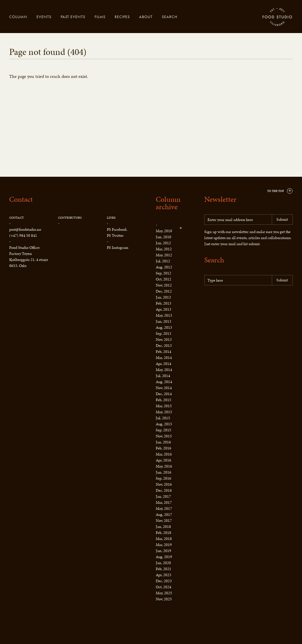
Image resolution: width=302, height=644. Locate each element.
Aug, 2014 (164, 382)
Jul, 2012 (163, 261)
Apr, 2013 (163, 309)
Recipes (122, 17)
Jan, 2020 (163, 563)
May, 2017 (164, 509)
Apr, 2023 (163, 575)
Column (18, 17)
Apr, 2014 (163, 364)
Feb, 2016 (163, 448)
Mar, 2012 (164, 249)
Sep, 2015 (163, 430)
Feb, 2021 (163, 569)
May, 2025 (164, 593)
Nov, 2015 (164, 436)
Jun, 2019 (163, 551)
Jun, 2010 (163, 237)
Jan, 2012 (163, 243)
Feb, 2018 (163, 533)
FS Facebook (117, 229)
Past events (73, 17)
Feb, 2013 (163, 303)
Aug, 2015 (164, 424)
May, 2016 (164, 466)
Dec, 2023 (164, 581)
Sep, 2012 (163, 273)
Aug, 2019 (164, 557)
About (146, 17)
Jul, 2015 (163, 418)
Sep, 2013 (163, 333)
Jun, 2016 (163, 472)
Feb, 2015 (163, 400)
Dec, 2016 (164, 490)
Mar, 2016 (164, 454)
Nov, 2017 (164, 521)
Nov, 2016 (164, 484)
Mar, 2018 (164, 539)
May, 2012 (164, 255)
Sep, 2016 (163, 478)
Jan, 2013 (163, 297)
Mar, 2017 (164, 502)
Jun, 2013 (163, 321)
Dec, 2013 (164, 346)
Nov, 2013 (164, 340)
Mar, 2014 (164, 358)
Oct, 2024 (163, 587)
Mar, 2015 (164, 406)
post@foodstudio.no (25, 229)
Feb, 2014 (163, 352)
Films (100, 17)
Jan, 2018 (163, 527)
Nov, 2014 (164, 388)
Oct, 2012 (163, 279)
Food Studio (278, 17)
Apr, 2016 (163, 460)
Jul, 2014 (163, 376)
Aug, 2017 (164, 515)
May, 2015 (164, 412)
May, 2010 (164, 231)
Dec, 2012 (164, 291)
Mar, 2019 (164, 545)
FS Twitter (115, 236)
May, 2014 (164, 370)
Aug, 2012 (164, 267)
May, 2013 (164, 315)
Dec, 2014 (164, 394)
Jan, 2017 (163, 496)
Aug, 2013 (164, 327)
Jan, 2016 (163, 442)
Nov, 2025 (164, 599)
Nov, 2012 (164, 285)
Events (44, 17)
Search (170, 17)
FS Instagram (118, 248)
